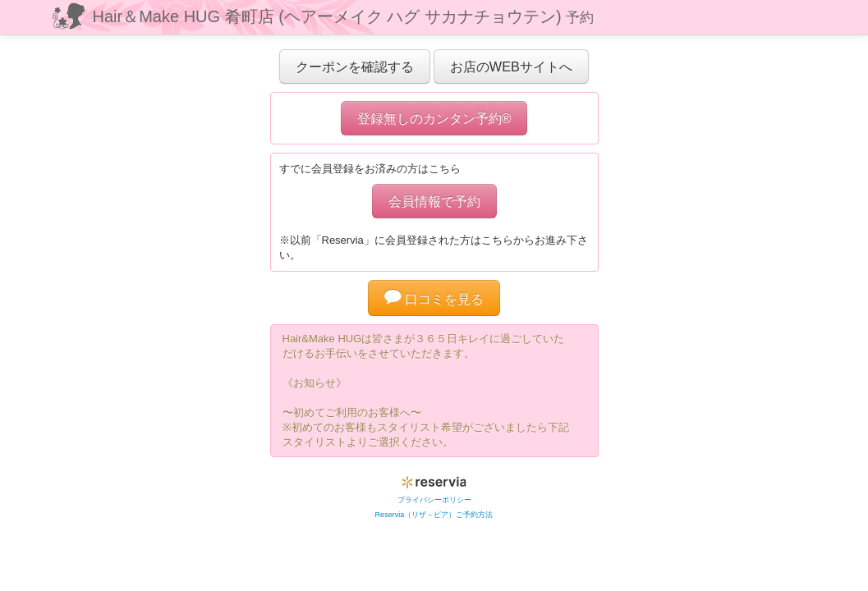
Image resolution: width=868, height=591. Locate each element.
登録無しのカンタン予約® (434, 118)
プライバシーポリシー (434, 500)
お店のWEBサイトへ (511, 66)
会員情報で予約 (434, 201)
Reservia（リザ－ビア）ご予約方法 (434, 515)
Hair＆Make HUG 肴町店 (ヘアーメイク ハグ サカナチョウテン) (344, 16)
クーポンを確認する (355, 66)
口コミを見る (434, 299)
